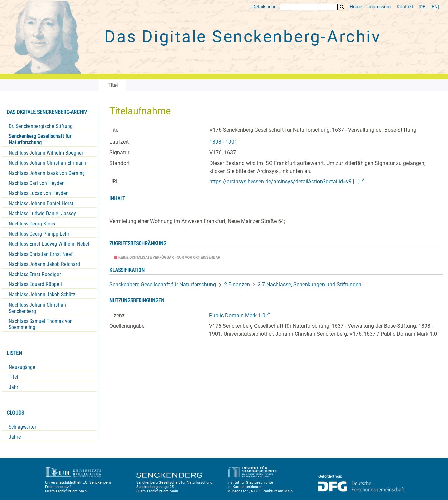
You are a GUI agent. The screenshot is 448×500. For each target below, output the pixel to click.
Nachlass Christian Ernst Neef (41, 254)
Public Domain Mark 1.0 (237, 315)
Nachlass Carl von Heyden (37, 183)
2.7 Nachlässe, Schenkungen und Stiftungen (309, 285)
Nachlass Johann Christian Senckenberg (37, 308)
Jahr (13, 387)
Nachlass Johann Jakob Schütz (42, 295)
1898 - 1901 (223, 142)
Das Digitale (243, 37)
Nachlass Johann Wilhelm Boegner (46, 153)
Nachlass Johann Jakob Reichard (44, 264)
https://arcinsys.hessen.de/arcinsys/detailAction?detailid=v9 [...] (284, 182)
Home (356, 7)
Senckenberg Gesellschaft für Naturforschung (40, 139)
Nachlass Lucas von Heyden (39, 193)
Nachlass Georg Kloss (32, 224)
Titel (13, 377)
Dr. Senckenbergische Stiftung (41, 126)
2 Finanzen (237, 285)
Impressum (379, 7)
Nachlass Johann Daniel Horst (41, 203)
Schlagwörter (23, 427)
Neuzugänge (22, 367)
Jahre (15, 437)
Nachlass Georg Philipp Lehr (39, 234)
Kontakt (405, 7)
